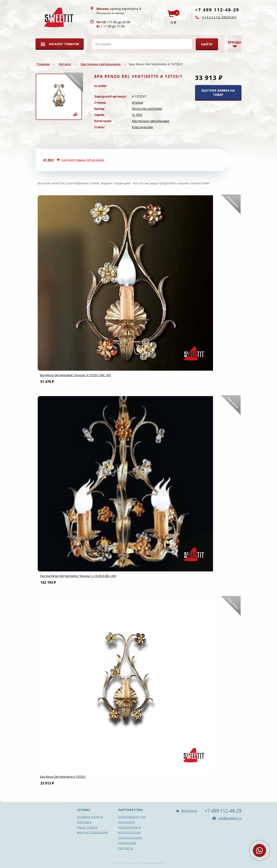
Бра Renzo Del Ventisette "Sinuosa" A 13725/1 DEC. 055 (75, 375)
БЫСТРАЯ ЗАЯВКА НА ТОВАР (218, 92)
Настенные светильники (101, 64)
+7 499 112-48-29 (217, 10)
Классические (142, 127)
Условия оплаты (90, 817)
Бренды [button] (235, 42)
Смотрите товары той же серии (83, 160)
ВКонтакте (189, 811)
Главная (43, 64)
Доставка (84, 822)
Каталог (65, 64)
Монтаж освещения (92, 832)
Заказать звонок (219, 17)
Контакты (126, 848)
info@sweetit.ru (229, 818)
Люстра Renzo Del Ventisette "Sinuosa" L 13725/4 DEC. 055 (78, 576)
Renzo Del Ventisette (147, 109)
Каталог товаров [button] (64, 44)
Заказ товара (87, 827)
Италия (138, 102)
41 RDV (137, 115)
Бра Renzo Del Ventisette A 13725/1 (63, 777)
